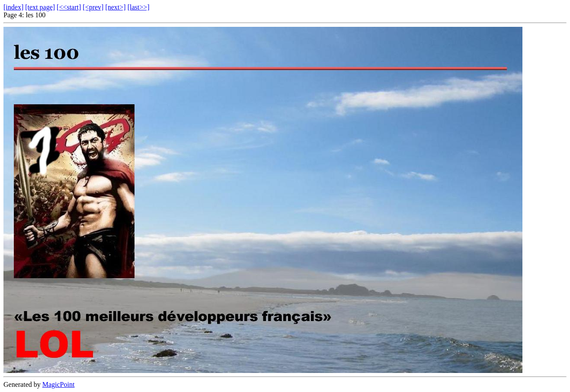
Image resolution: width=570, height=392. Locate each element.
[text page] (40, 7)
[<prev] (93, 7)
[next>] (115, 7)
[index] (13, 7)
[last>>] (139, 7)
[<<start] (69, 7)
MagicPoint (59, 384)
